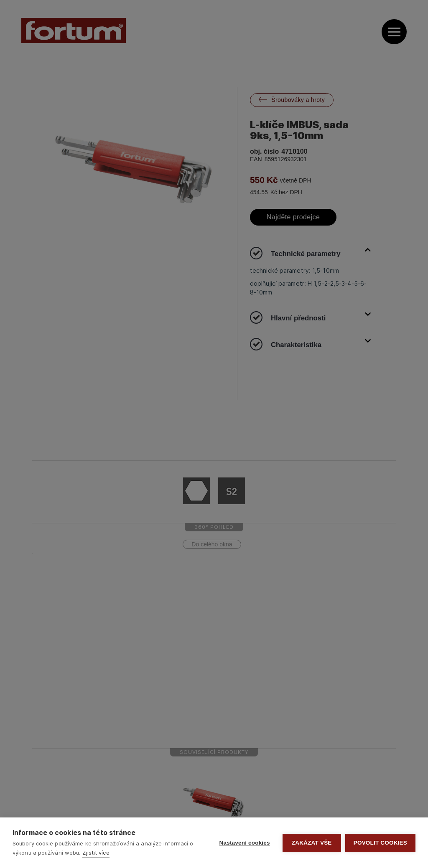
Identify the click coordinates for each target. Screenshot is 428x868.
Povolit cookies (380, 843)
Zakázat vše (312, 843)
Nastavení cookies (245, 843)
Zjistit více (96, 853)
